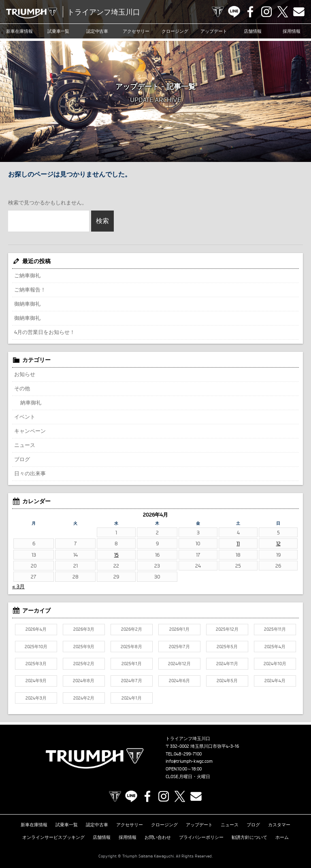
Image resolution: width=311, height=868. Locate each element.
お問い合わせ (158, 837)
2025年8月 (131, 647)
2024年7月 (132, 681)
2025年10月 (36, 647)
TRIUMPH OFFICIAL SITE (218, 12)
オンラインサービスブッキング (53, 837)
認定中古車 (97, 31)
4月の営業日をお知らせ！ (45, 332)
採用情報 (292, 31)
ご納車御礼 (27, 275)
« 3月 (18, 586)
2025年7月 (179, 647)
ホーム (282, 837)
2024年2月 (84, 698)
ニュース (25, 445)
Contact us (299, 12)
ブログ (22, 459)
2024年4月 (275, 681)
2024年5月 (227, 681)
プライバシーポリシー (201, 837)
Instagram (266, 12)
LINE (234, 12)
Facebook (250, 12)
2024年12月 (179, 664)
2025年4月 (275, 647)
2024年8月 (84, 681)
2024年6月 (179, 681)
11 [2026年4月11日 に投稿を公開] (238, 543)
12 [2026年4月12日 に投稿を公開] (278, 543)
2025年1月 (132, 664)
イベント (25, 417)
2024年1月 (132, 698)
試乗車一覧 (59, 31)
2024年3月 (36, 698)
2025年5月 (227, 647)
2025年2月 (84, 664)
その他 (22, 388)
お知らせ (25, 374)
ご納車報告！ (30, 289)
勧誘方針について (249, 837)
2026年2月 (132, 629)
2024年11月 (227, 664)
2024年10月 (275, 664)
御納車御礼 (27, 304)
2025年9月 (84, 647)
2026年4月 (36, 629)
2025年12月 (227, 629)
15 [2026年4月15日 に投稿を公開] (116, 555)
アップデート (214, 31)
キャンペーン (30, 431)
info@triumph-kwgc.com (189, 761)
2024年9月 (36, 681)
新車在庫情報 (19, 31)
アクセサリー (136, 31)
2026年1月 (179, 629)
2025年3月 (36, 664)
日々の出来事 (30, 473)
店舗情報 (253, 31)
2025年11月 (275, 629)
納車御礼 (31, 402)
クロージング (175, 31)
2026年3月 (84, 629)
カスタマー (279, 825)
